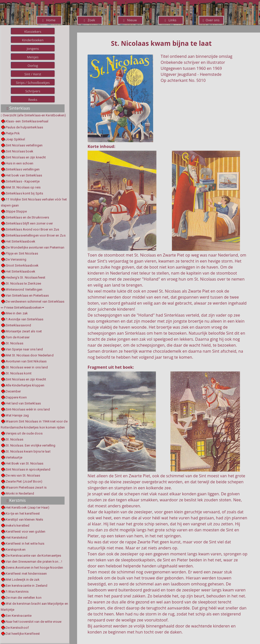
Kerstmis (16, 500)
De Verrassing (16, 259)
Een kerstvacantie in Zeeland (27, 586)
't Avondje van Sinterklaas (25, 319)
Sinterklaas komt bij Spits (25, 193)
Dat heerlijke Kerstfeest (23, 634)
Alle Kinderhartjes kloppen (25, 385)
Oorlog (33, 66)
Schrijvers (33, 91)
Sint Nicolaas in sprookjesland (28, 469)
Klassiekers (33, 32)
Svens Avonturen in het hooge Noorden (35, 568)
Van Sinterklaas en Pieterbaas (27, 295)
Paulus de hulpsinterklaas (25, 127)
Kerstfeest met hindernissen (26, 574)
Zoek (89, 20)
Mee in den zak (17, 313)
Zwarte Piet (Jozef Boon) (24, 481)
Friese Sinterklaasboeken (22, 307)
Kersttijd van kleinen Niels (25, 519)
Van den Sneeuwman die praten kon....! (34, 562)
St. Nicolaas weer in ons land (27, 367)
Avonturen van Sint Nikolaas (26, 361)
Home (49, 20)
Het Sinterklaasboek (21, 241)
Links (171, 20)
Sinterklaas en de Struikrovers (28, 217)
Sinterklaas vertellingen (23, 169)
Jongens (33, 49)
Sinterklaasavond (19, 325)
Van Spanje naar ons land (24, 349)
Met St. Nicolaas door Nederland (30, 355)
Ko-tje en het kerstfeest (23, 513)
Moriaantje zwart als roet (24, 331)
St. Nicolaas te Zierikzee (24, 283)
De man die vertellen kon (24, 598)
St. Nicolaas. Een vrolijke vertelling (31, 445)
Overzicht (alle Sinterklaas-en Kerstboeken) (34, 115)
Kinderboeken (33, 40)
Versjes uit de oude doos (24, 433)
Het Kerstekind (17, 538)
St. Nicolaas (15, 343)
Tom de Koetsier (18, 337)
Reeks (33, 100)
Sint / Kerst (33, 74)
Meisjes (33, 57)
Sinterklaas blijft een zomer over (29, 223)
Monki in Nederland (20, 493)
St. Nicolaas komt (19, 373)
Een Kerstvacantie (19, 616)
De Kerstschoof (17, 628)
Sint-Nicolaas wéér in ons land (28, 409)
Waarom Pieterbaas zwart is (26, 487)
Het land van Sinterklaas (23, 403)
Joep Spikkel (15, 139)
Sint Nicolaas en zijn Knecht (26, 379)
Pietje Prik (13, 133)
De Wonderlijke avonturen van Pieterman (35, 247)
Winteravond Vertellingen (24, 289)
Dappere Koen (16, 397)
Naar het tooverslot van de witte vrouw (34, 622)
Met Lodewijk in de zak (23, 580)
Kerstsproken (16, 550)
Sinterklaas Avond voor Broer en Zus (33, 229)
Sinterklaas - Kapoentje (23, 181)
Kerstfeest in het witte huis (25, 544)
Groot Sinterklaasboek (22, 265)
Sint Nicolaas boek (20, 151)
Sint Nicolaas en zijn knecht (26, 157)
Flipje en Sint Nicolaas (22, 253)
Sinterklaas (18, 108)
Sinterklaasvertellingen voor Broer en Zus (36, 235)
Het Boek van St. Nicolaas (25, 463)
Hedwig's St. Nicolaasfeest (26, 277)
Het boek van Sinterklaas (24, 175)
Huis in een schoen (20, 163)
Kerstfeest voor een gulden (26, 531)
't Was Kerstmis (17, 592)
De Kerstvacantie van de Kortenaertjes (34, 556)
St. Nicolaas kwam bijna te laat (28, 451)
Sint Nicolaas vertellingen (24, 145)
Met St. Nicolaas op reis (23, 187)
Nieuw (130, 20)
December (13, 391)
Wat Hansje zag (17, 415)
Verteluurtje (14, 457)
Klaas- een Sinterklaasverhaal (27, 121)
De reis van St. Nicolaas (23, 475)
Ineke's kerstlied (18, 525)
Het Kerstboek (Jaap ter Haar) (28, 507)
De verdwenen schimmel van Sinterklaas (35, 301)
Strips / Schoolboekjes (33, 83)
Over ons (211, 20)
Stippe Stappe (16, 211)
